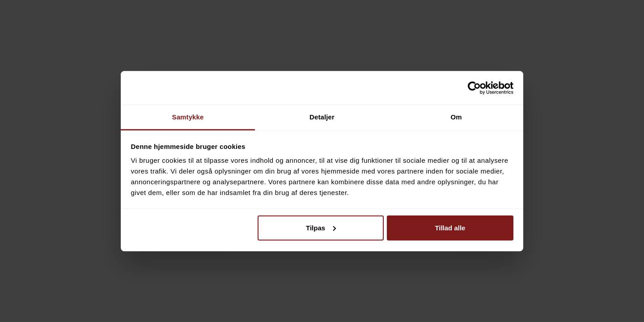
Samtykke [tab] (188, 117)
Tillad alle (450, 227)
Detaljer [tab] (322, 117)
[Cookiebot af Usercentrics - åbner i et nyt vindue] (474, 88)
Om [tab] (456, 117)
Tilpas (321, 227)
